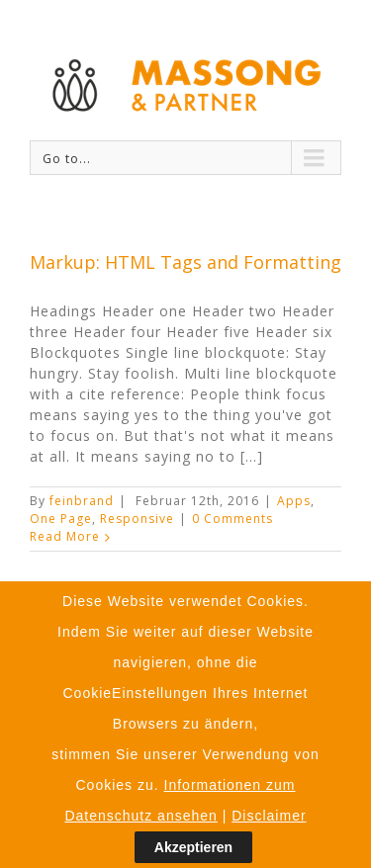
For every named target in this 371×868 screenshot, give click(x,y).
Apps (294, 501)
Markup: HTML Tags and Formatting (185, 262)
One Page (61, 519)
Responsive (137, 519)
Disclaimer (269, 819)
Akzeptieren (193, 851)
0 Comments (232, 519)
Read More (65, 536)
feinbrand (82, 501)
